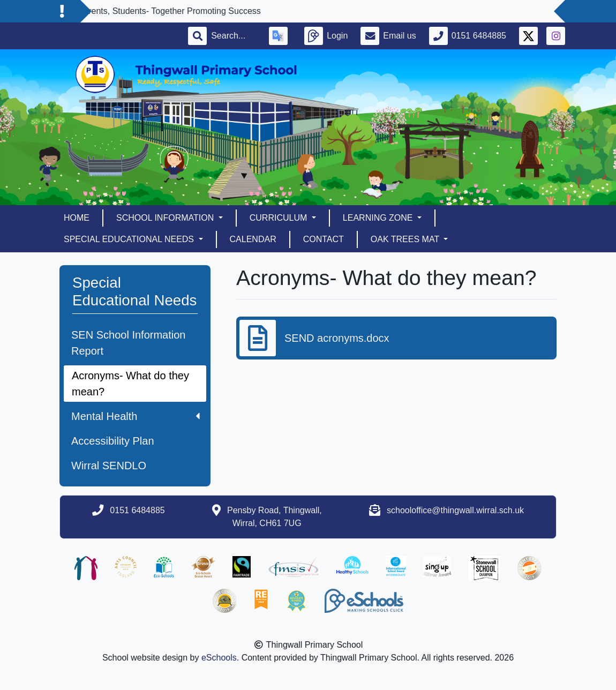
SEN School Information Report (128, 343)
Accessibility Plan (113, 441)
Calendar (253, 239)
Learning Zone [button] (379, 218)
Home (77, 218)
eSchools (219, 658)
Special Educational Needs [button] (130, 239)
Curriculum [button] (280, 218)
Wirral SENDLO (109, 466)
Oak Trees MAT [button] (406, 239)
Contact (324, 239)
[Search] (234, 36)
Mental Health (136, 416)
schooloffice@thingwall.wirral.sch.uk (455, 510)
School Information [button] (166, 218)
